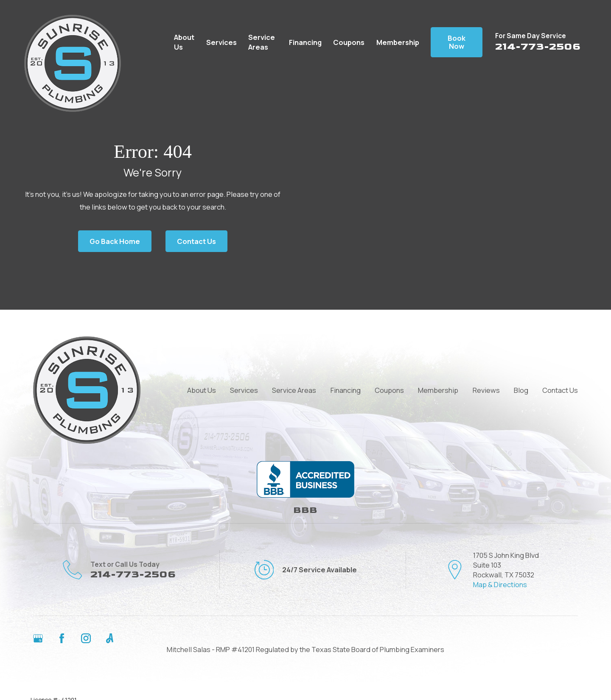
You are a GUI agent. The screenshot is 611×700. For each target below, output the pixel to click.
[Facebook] (62, 638)
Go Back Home (115, 241)
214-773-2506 (538, 46)
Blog (521, 390)
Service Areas (294, 390)
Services (244, 390)
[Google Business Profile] (38, 638)
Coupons (389, 390)
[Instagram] (86, 638)
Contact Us (196, 241)
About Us (202, 390)
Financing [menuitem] (305, 42)
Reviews (486, 390)
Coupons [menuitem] (349, 42)
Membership (438, 390)
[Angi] (110, 638)
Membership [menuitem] (398, 42)
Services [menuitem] (221, 42)
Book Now (457, 42)
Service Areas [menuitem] (262, 42)
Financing (346, 390)
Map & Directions (500, 584)
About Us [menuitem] (184, 42)
